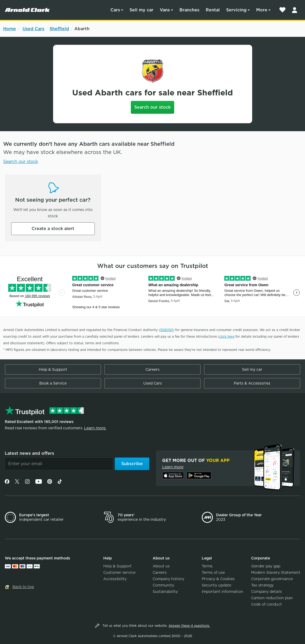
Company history (168, 579)
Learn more (173, 467)
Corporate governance (272, 579)
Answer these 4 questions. (189, 626)
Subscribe (132, 464)
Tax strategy (262, 585)
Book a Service (53, 383)
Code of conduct (267, 604)
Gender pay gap (266, 566)
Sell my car (141, 10)
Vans (165, 10)
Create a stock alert (53, 229)
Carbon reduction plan (272, 598)
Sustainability (165, 592)
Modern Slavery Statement (276, 572)
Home (10, 29)
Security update (216, 585)
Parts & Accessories (252, 383)
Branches (189, 10)
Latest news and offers (29, 453)
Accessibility (115, 579)
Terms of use (213, 572)
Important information (222, 592)
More (262, 10)
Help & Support (53, 369)
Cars (115, 10)
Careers (152, 369)
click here (227, 336)
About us (161, 566)
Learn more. (95, 428)
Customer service (119, 572)
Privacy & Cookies (218, 579)
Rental (213, 10)
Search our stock (152, 107)
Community (163, 585)
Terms (207, 566)
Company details (267, 592)
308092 (166, 330)
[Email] (59, 464)
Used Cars (33, 29)
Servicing (236, 10)
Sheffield (59, 29)
